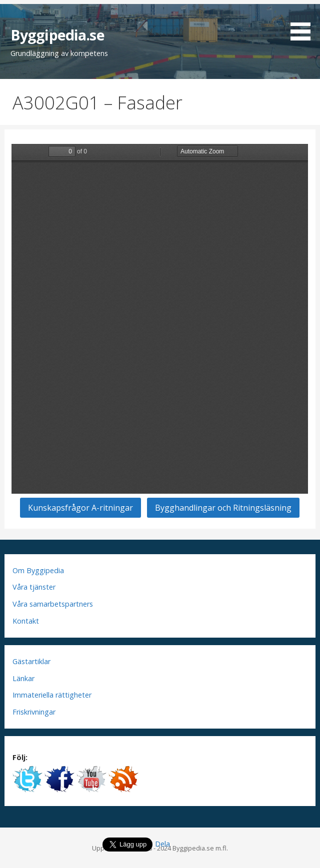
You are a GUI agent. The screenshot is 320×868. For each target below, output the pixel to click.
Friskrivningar (34, 712)
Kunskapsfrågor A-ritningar (80, 508)
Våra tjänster (34, 587)
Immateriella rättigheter (52, 695)
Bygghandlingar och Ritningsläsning (223, 508)
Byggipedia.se (57, 35)
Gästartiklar (31, 661)
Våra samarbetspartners (53, 604)
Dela (162, 844)
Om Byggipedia (38, 570)
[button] (304, 22)
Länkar (23, 678)
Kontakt (26, 621)
